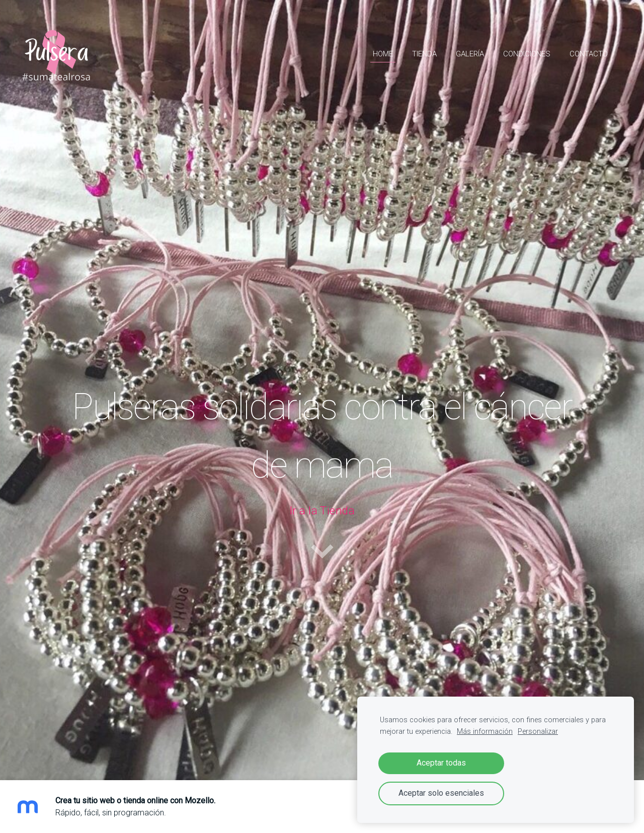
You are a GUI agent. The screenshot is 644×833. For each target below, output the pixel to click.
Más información (485, 732)
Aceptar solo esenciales (441, 793)
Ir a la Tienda (322, 511)
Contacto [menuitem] (589, 54)
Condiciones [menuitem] (527, 54)
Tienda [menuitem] (424, 54)
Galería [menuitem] (470, 54)
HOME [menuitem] (383, 54)
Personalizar (538, 732)
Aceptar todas (441, 763)
